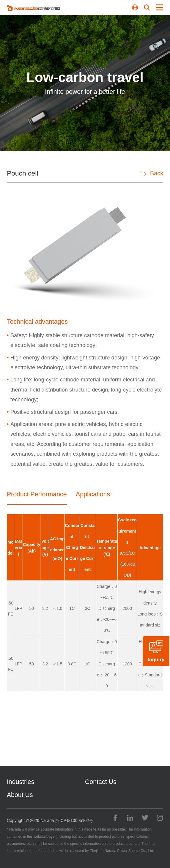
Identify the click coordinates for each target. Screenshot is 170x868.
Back (152, 173)
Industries (21, 782)
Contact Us (101, 782)
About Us (20, 795)
